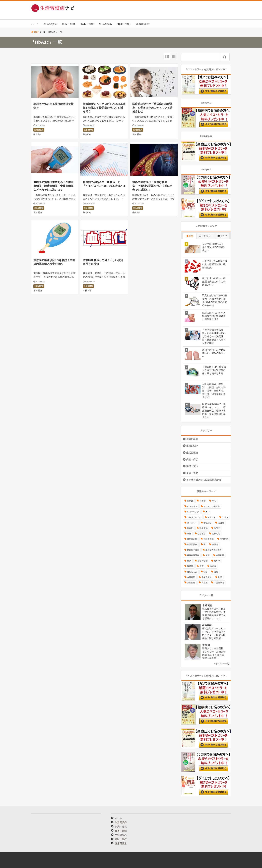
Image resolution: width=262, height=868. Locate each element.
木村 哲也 (137, 134)
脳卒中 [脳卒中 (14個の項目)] (217, 561)
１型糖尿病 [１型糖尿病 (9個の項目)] (219, 583)
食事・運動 (87, 24)
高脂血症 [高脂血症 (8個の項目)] (191, 583)
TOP (35, 32)
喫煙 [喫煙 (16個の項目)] (189, 534)
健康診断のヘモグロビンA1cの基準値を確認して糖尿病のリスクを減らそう (104, 108)
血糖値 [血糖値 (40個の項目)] (213, 566)
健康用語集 (142, 24)
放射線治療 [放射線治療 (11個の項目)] (192, 539)
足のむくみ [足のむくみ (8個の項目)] (192, 572)
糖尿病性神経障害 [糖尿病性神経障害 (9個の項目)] (214, 550)
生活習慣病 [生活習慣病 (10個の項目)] (192, 545)
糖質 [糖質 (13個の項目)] (208, 555)
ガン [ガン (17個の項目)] (208, 512)
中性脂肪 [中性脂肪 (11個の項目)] (208, 523)
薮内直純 (37, 134)
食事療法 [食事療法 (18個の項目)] (191, 577)
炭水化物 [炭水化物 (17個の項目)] (224, 539)
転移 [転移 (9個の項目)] (206, 572)
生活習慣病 (50, 24)
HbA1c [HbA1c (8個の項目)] (190, 501)
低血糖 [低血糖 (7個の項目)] (221, 523)
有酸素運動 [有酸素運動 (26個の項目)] (209, 539)
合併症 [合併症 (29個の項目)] (217, 528)
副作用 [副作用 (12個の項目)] (190, 528)
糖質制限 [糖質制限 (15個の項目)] (220, 555)
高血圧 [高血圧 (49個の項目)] (205, 583)
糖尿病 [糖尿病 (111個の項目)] (215, 545)
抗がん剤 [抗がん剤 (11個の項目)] (216, 534)
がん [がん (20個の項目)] (214, 501)
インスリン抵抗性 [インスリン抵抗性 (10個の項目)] (212, 506)
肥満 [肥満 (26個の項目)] (189, 561)
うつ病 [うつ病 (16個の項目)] (203, 501)
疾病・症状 (69, 24)
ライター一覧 (222, 664)
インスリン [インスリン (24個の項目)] (192, 506)
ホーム (35, 24)
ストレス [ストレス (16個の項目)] (212, 517)
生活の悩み (106, 24)
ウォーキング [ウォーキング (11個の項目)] (193, 512)
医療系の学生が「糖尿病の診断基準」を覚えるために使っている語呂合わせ (152, 108)
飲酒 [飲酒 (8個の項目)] (220, 577)
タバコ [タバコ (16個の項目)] (225, 517)
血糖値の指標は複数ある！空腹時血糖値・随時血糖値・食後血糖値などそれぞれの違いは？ (53, 186)
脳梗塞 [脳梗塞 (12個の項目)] (190, 566)
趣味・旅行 (124, 24)
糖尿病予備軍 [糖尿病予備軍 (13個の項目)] (193, 550)
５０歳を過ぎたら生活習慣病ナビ (204, 480)
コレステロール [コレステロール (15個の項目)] (194, 517)
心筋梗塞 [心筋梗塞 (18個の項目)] (202, 534)
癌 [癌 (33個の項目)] (205, 545)
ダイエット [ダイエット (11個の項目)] (192, 523)
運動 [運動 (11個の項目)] (216, 572)
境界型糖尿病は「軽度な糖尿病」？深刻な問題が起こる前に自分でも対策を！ (152, 186)
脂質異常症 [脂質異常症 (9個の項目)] (203, 561)
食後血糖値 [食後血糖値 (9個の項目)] (207, 577)
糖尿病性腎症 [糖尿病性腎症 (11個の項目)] (193, 555)
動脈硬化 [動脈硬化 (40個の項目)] (204, 528)
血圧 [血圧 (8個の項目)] (202, 566)
